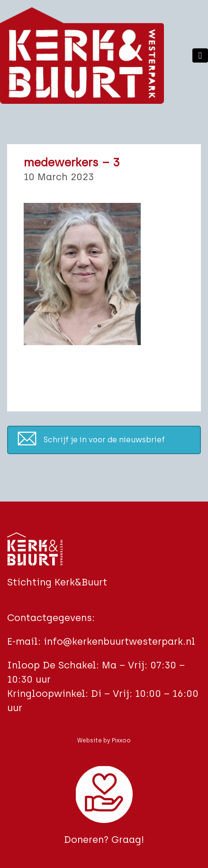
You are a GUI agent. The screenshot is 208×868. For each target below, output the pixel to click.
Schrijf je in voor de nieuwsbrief (104, 440)
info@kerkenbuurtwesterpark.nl (119, 641)
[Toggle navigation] (200, 55)
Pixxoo (121, 740)
